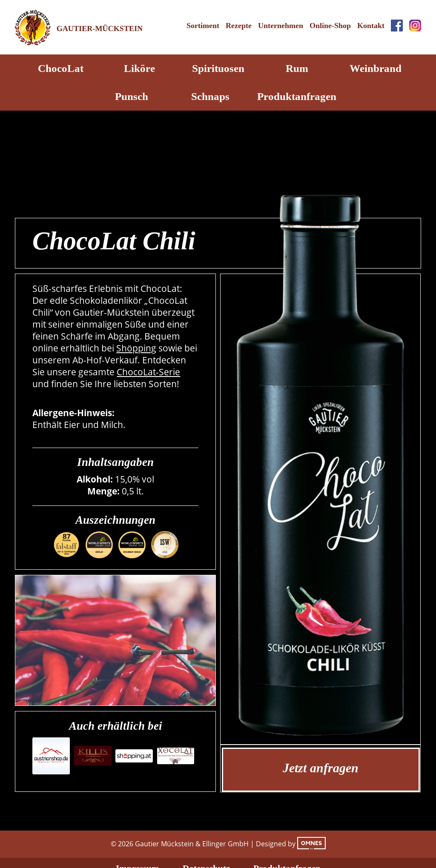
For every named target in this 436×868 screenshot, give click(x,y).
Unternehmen (281, 26)
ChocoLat (61, 68)
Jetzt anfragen (321, 768)
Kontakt (371, 26)
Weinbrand (376, 68)
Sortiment (203, 26)
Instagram (415, 26)
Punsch (132, 96)
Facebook (397, 26)
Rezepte (239, 26)
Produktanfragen (297, 96)
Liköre (139, 68)
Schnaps (210, 96)
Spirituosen (218, 68)
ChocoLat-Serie (148, 372)
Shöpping (136, 348)
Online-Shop (330, 26)
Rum (297, 68)
